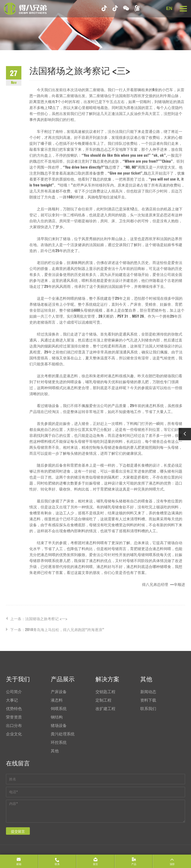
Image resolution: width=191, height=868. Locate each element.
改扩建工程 (105, 709)
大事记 (12, 700)
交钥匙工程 (105, 692)
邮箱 (19, 864)
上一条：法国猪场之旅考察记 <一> (39, 619)
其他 (55, 751)
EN (169, 8)
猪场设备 (59, 725)
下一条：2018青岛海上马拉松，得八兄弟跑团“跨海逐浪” (57, 630)
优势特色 (14, 709)
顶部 (172, 864)
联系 (57, 864)
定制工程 (103, 700)
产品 (134, 864)
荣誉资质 (14, 717)
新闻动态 (148, 692)
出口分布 (14, 725)
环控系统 (59, 742)
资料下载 (148, 700)
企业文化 (14, 734)
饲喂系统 (59, 709)
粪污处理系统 (63, 734)
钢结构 (57, 717)
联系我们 (148, 709)
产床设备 (59, 692)
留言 (95, 864)
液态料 (57, 700)
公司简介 (14, 692)
